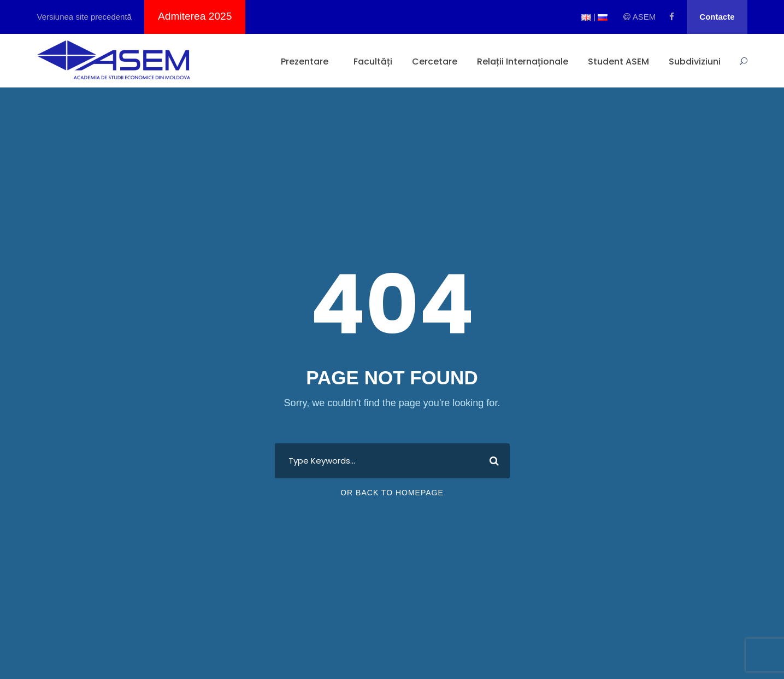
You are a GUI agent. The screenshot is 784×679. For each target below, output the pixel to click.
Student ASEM (618, 62)
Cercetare (435, 62)
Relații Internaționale (523, 62)
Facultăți (373, 62)
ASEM (639, 17)
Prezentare (305, 62)
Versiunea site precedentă (84, 17)
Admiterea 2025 (195, 16)
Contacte (717, 17)
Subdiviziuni (695, 62)
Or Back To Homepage (392, 493)
